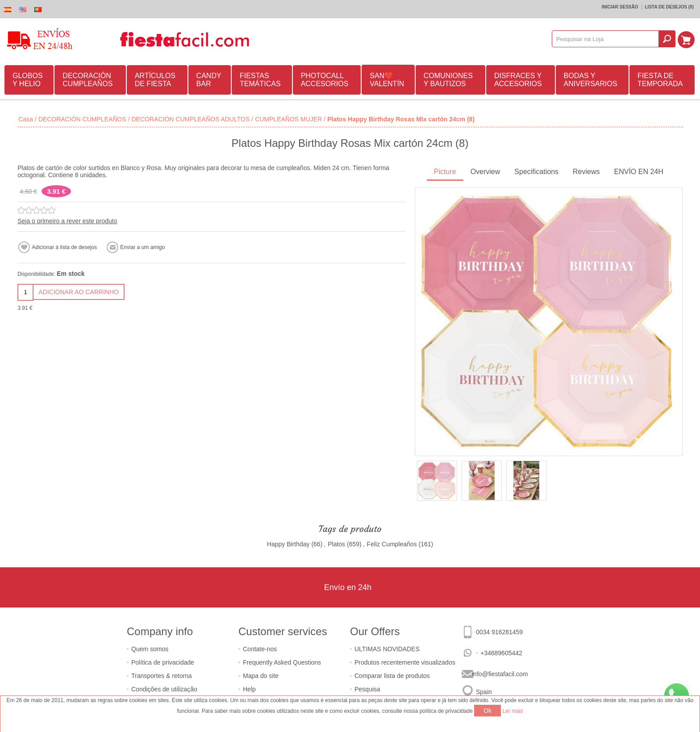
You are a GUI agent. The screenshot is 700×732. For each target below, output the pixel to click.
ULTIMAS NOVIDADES (387, 649)
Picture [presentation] (445, 172)
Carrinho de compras (687, 39)
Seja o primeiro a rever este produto (67, 221)
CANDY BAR (209, 80)
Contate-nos (260, 649)
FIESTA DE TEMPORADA (660, 80)
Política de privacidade (163, 662)
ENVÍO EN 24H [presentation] (639, 172)
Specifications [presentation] (536, 172)
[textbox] (606, 39)
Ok (487, 711)
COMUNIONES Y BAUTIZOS (448, 80)
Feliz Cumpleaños (392, 544)
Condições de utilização (164, 689)
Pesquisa (367, 689)
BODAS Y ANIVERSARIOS (591, 80)
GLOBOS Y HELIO (28, 80)
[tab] (445, 173)
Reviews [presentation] (586, 172)
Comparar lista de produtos (392, 676)
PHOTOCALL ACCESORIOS (325, 80)
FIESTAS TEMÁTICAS (260, 80)
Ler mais (513, 711)
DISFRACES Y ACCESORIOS (518, 80)
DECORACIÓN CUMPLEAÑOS (87, 80)
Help (249, 689)
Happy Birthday (288, 544)
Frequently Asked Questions (282, 662)
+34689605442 (501, 653)
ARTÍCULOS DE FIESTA (155, 80)
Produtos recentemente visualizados (405, 662)
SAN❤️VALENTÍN (387, 80)
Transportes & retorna (162, 676)
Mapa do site (261, 676)
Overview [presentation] (485, 172)
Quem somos (150, 649)
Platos (336, 544)
